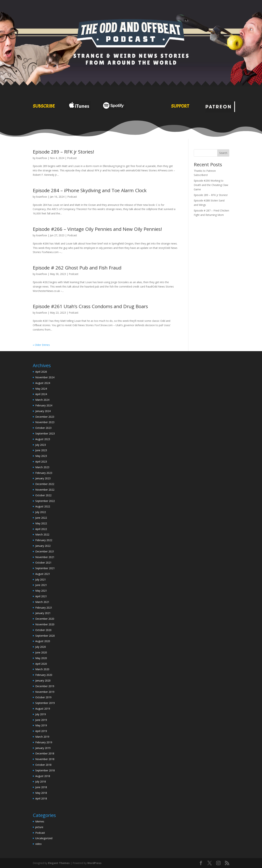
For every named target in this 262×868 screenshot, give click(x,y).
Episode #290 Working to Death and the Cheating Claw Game (211, 185)
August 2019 (43, 709)
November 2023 (45, 422)
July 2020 (41, 647)
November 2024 (45, 377)
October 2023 (43, 428)
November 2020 (45, 624)
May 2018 (41, 793)
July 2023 (41, 445)
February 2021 (44, 608)
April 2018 (41, 798)
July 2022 (41, 512)
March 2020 (42, 669)
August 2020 (43, 641)
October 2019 (43, 697)
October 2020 (43, 630)
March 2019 (42, 737)
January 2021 (43, 613)
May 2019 (41, 725)
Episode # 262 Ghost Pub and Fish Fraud (77, 268)
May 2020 (41, 658)
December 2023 (45, 417)
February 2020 (44, 675)
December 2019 (45, 686)
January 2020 (43, 680)
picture (39, 827)
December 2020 (45, 619)
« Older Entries (41, 345)
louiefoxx (42, 158)
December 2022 (45, 484)
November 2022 (45, 490)
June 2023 (41, 450)
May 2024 (41, 389)
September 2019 (45, 703)
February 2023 (44, 473)
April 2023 (41, 462)
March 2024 (42, 400)
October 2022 (43, 495)
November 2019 (45, 692)
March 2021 (42, 602)
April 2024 (41, 394)
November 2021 (45, 557)
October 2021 (43, 563)
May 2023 (41, 456)
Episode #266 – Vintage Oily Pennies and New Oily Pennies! (97, 229)
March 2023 (42, 467)
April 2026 (41, 372)
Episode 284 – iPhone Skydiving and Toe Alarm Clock (90, 190)
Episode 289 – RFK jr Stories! (63, 152)
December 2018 (45, 753)
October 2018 (43, 765)
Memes (40, 821)
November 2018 (45, 759)
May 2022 (41, 523)
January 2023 (43, 478)
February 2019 (44, 742)
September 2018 (45, 770)
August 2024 (43, 383)
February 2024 (44, 405)
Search (223, 153)
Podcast (72, 158)
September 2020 (45, 636)
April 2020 (41, 664)
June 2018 (41, 787)
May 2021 (41, 591)
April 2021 (41, 596)
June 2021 (41, 585)
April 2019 (41, 731)
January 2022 (43, 546)
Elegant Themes (59, 863)
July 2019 (41, 714)
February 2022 (44, 540)
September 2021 (45, 568)
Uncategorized (44, 838)
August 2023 (43, 439)
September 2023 (45, 433)
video (38, 844)
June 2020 (41, 652)
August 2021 (43, 574)
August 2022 (43, 506)
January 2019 (43, 748)
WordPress (94, 863)
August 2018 (43, 776)
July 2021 (41, 579)
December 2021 (45, 551)
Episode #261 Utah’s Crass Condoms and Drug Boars (90, 306)
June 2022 (41, 518)
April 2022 (41, 529)
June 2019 (41, 720)
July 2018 (41, 781)
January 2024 (43, 411)
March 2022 (42, 534)
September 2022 (45, 501)
